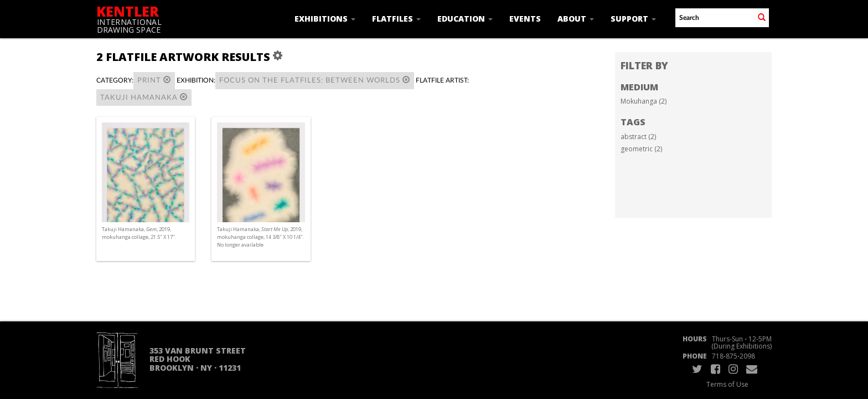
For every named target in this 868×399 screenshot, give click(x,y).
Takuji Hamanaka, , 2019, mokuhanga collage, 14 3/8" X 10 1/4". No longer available (260, 237)
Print (154, 80)
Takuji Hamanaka (144, 97)
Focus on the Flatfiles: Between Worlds (315, 80)
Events (525, 19)
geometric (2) (641, 149)
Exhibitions (325, 19)
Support (633, 19)
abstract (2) (638, 137)
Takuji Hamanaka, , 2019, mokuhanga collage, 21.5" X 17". (139, 233)
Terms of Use (727, 384)
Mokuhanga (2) (644, 101)
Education (465, 19)
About (576, 19)
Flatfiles (396, 19)
